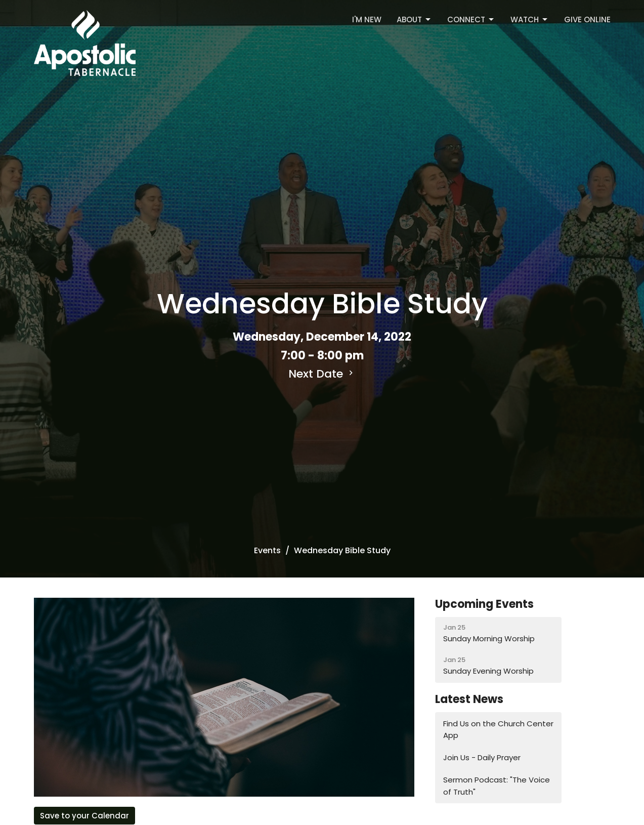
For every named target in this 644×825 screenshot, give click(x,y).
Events (267, 550)
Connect (471, 19)
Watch (530, 19)
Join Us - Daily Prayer (482, 757)
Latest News (469, 699)
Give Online (587, 19)
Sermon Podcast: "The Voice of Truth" (497, 786)
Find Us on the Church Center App (498, 729)
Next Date (322, 374)
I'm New (367, 19)
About (414, 19)
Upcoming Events (484, 604)
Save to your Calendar (84, 816)
